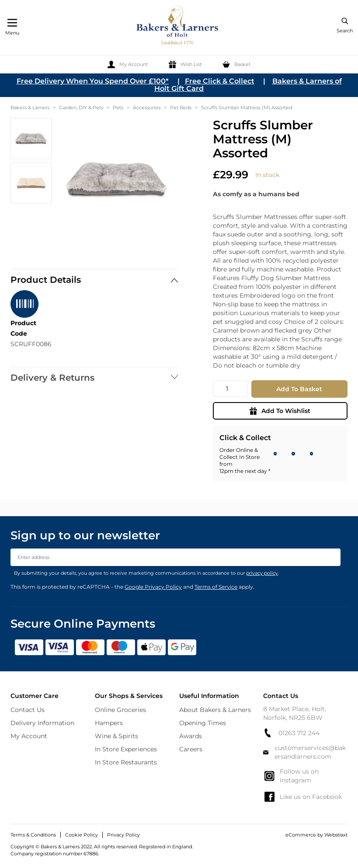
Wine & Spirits (116, 736)
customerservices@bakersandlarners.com (304, 752)
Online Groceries (120, 710)
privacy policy (262, 573)
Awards (191, 736)
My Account (29, 736)
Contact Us (28, 710)
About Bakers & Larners (215, 710)
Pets (118, 108)
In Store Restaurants (126, 762)
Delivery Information (42, 723)
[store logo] (178, 26)
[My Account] (128, 64)
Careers (191, 749)
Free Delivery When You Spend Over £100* (93, 81)
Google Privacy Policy (153, 587)
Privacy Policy (123, 835)
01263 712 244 (291, 733)
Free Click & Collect (220, 81)
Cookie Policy (82, 835)
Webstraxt (336, 835)
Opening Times (203, 723)
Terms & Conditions (33, 835)
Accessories (147, 108)
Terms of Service (216, 587)
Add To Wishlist (280, 411)
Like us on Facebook (302, 797)
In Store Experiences (126, 749)
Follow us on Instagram (291, 776)
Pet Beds (181, 108)
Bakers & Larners (30, 108)
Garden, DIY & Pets (81, 108)
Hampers (109, 723)
